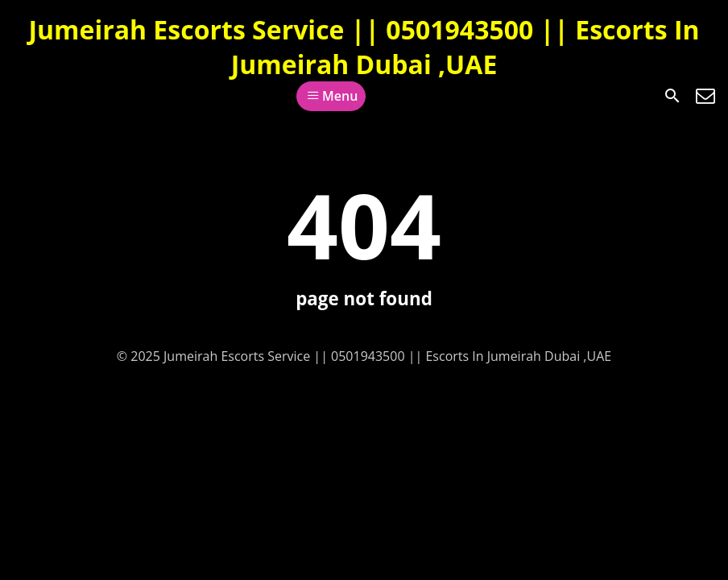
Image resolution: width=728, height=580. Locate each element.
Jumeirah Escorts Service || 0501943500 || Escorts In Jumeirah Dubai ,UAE (364, 47)
